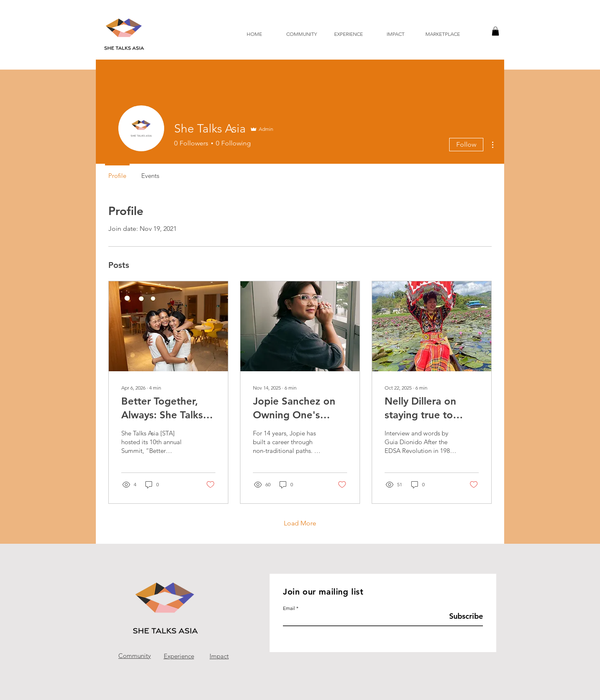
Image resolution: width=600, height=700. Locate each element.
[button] (495, 31)
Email (289, 608)
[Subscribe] (462, 616)
